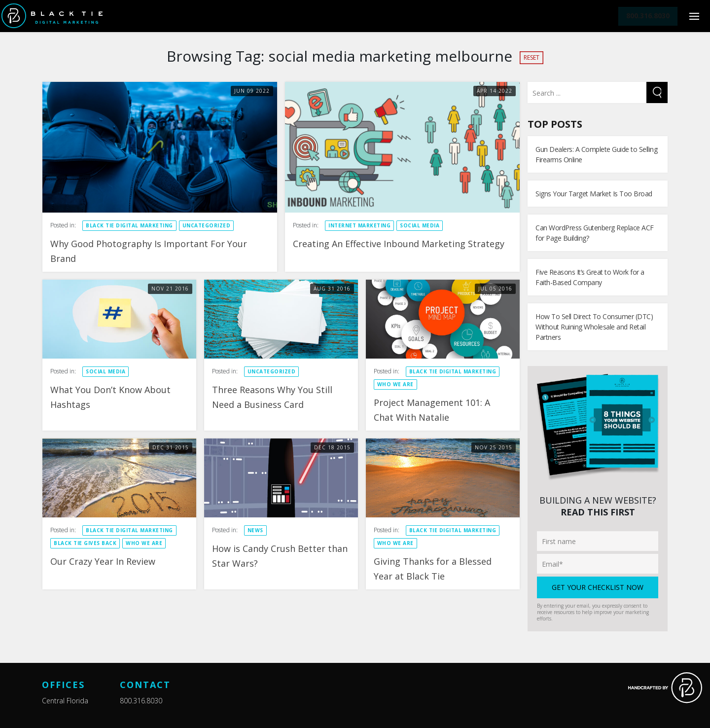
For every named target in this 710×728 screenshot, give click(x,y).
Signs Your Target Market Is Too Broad (594, 194)
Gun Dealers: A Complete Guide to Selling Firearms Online (596, 154)
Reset (532, 57)
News (255, 530)
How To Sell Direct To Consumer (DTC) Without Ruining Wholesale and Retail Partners (594, 327)
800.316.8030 (141, 701)
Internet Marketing (359, 225)
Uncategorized (207, 225)
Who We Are (395, 384)
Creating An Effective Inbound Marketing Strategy (399, 244)
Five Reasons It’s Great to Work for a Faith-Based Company (590, 277)
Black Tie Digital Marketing (129, 225)
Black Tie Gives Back (85, 543)
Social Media (420, 225)
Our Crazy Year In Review (103, 561)
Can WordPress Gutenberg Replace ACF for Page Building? (595, 233)
